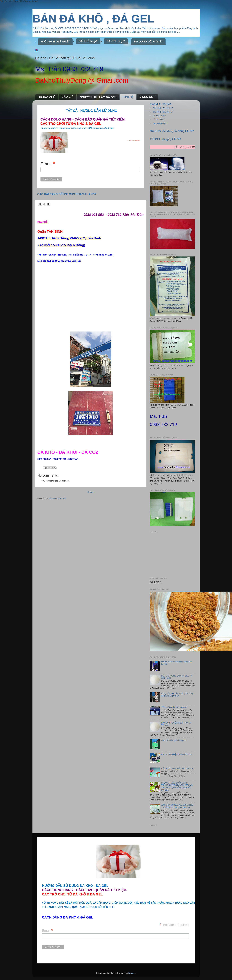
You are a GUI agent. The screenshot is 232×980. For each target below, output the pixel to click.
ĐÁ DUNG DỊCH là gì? (148, 42)
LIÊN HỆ (128, 97)
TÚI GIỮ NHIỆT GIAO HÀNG (174, 708)
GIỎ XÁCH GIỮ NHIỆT (55, 42)
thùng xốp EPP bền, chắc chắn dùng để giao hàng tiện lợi (177, 695)
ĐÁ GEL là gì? (116, 41)
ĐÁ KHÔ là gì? (88, 41)
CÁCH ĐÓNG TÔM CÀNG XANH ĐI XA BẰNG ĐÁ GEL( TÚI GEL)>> (177, 806)
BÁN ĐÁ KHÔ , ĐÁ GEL (93, 19)
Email (48, 163)
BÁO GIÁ (68, 97)
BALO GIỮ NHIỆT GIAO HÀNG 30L (177, 755)
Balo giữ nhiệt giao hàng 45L (174, 740)
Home (91, 492)
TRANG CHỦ (47, 97)
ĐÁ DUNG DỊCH (160, 123)
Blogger (132, 973)
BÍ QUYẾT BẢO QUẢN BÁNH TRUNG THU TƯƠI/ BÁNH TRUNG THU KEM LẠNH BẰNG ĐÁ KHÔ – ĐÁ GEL (177, 786)
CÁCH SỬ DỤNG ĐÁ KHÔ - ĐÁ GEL (178, 769)
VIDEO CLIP (148, 97)
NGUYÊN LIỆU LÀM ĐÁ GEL (98, 97)
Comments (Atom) (58, 498)
